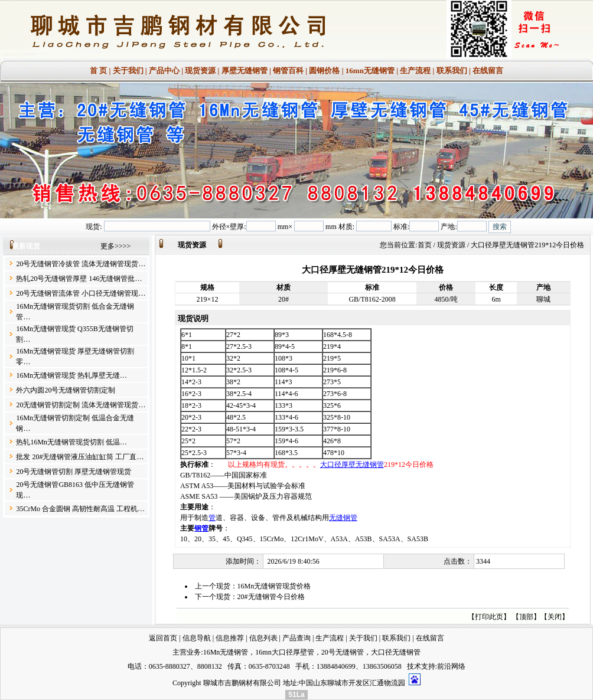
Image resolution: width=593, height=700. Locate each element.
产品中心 (164, 71)
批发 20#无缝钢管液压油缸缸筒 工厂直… (80, 457)
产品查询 (296, 638)
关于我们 (128, 71)
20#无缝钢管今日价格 (271, 597)
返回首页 (163, 638)
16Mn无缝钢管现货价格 (274, 586)
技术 (414, 666)
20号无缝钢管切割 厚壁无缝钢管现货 (74, 472)
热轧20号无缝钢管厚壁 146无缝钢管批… (79, 279)
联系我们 (452, 71)
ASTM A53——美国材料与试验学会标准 (243, 486)
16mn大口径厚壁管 (284, 652)
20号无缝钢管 (343, 652)
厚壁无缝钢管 (245, 71)
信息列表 (263, 638)
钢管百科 (288, 71)
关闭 (555, 617)
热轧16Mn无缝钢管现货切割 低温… (71, 442)
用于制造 (194, 518)
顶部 (526, 617)
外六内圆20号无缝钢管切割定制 (66, 390)
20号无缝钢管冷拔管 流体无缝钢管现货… (81, 264)
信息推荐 (230, 638)
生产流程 (415, 71)
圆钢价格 (324, 71)
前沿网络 (451, 666)
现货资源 (200, 71)
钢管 (201, 528)
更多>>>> (115, 246)
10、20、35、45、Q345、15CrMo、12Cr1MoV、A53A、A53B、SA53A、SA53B (304, 539)
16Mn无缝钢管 (226, 652)
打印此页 (489, 617)
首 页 (98, 71)
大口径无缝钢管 (396, 652)
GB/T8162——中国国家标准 (224, 475)
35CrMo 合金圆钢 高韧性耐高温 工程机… (80, 509)
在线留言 (488, 71)
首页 (425, 245)
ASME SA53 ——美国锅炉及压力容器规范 (246, 496)
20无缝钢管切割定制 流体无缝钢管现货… (81, 405)
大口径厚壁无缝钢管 (352, 465)
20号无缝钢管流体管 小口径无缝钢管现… (81, 293)
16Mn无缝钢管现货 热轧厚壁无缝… (71, 375)
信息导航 (197, 638)
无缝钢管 (343, 518)
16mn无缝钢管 (370, 71)
